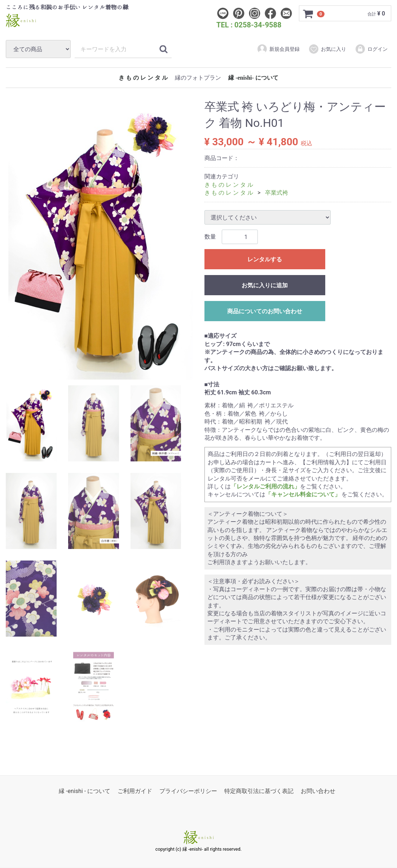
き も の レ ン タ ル (143, 78)
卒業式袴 (277, 193)
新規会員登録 (278, 49)
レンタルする (265, 260)
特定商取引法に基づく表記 (259, 791)
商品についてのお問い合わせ (265, 312)
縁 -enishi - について (85, 791)
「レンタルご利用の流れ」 (265, 486)
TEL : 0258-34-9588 (249, 25)
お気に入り (327, 49)
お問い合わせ (318, 791)
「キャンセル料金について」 (303, 495)
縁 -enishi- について (253, 78)
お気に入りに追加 (265, 286)
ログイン (371, 49)
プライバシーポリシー (188, 791)
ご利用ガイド (135, 791)
